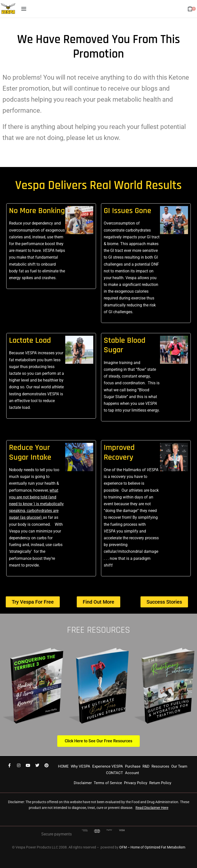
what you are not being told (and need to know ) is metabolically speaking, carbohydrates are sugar (36, 504)
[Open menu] (24, 9)
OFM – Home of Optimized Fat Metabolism (152, 847)
